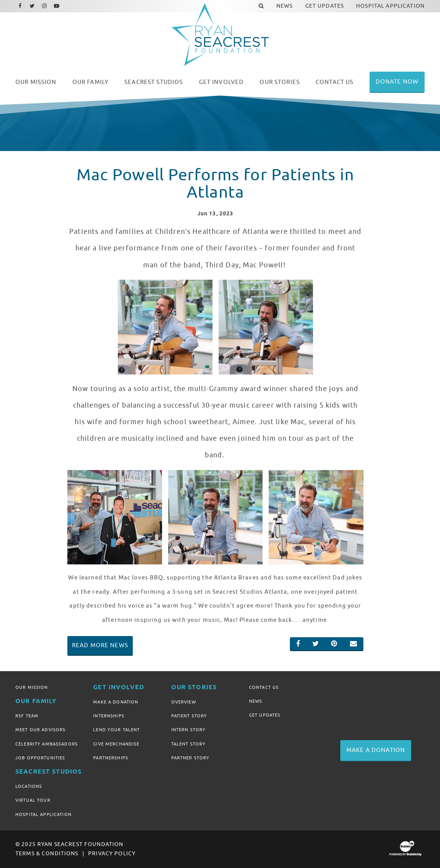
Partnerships (111, 758)
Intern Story (189, 730)
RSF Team (27, 716)
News (256, 701)
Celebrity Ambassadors (47, 744)
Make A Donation (116, 702)
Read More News (100, 645)
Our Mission (32, 687)
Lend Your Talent (116, 730)
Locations (29, 786)
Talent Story (189, 744)
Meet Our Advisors (40, 730)
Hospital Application (43, 814)
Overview (184, 702)
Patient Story (189, 716)
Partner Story (191, 758)
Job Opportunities (40, 758)
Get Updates (265, 715)
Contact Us (264, 687)
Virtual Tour (33, 800)
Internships (109, 716)
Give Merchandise (116, 744)
